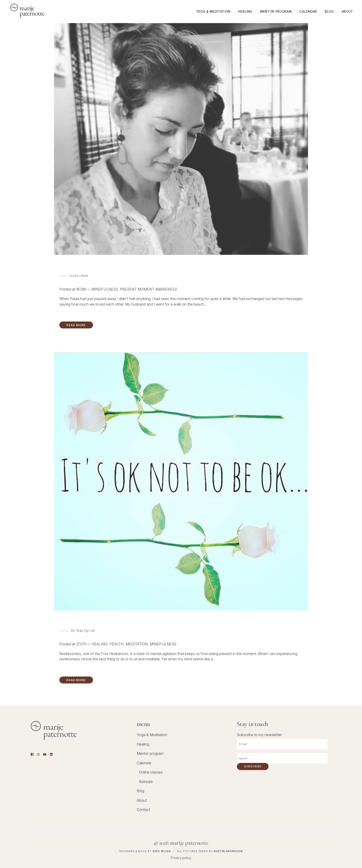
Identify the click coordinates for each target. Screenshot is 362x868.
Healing (99, 644)
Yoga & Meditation (152, 735)
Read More (76, 325)
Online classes (151, 772)
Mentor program (150, 754)
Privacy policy (181, 858)
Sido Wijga (162, 851)
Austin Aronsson (228, 851)
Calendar (144, 763)
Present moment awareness (149, 289)
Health (116, 644)
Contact (143, 810)
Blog (140, 791)
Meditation (137, 644)
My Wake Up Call (83, 631)
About (142, 800)
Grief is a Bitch (78, 276)
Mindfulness (105, 289)
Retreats (146, 782)
